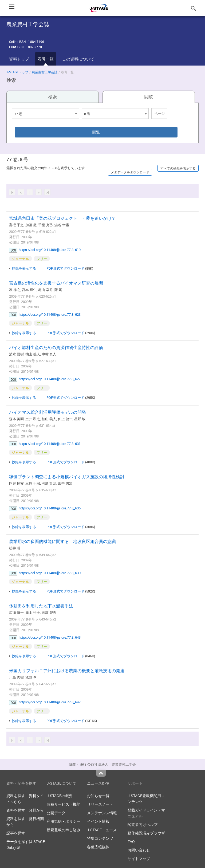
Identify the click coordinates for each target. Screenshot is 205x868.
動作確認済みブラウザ (146, 833)
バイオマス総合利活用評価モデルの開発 (48, 412)
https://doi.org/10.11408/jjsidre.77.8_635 (50, 508)
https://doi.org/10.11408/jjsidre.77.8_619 (50, 250)
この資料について (78, 59)
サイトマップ (139, 859)
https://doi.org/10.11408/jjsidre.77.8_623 (50, 314)
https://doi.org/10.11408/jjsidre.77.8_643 (50, 637)
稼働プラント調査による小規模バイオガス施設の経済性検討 (67, 477)
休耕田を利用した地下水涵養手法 (41, 606)
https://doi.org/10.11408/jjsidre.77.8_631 (50, 444)
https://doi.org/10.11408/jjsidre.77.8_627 (50, 379)
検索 (53, 97)
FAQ (131, 841)
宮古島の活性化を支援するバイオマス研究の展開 (56, 283)
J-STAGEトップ (17, 72)
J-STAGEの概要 (60, 796)
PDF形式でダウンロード (65, 268)
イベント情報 (98, 821)
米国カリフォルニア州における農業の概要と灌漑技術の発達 (67, 671)
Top (101, 773)
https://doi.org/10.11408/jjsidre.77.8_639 (50, 573)
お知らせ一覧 (98, 796)
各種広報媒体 (98, 847)
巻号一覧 (46, 59)
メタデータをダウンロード (130, 172)
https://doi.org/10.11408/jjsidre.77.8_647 (50, 702)
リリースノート (100, 804)
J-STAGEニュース (102, 830)
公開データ (56, 813)
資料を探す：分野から (25, 810)
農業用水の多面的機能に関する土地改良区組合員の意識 (62, 541)
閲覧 (149, 97)
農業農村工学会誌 (45, 72)
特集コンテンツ (100, 838)
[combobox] (46, 113)
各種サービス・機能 (64, 804)
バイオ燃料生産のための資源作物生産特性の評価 (56, 347)
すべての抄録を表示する (178, 168)
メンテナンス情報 (102, 813)
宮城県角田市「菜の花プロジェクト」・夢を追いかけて (62, 218)
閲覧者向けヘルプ (143, 824)
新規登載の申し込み (64, 830)
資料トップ (19, 59)
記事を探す (16, 833)
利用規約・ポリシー (64, 821)
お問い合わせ (139, 850)
